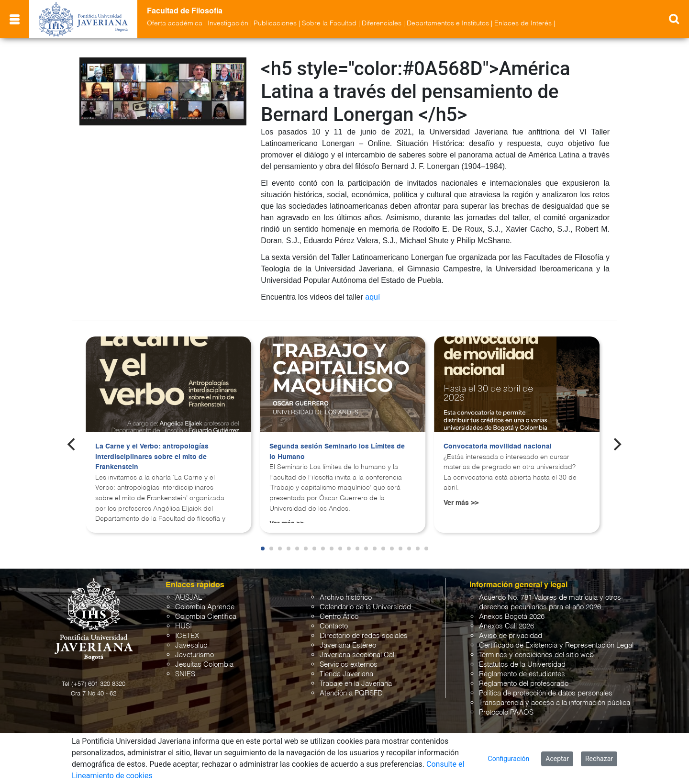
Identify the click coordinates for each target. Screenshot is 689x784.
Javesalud (191, 645)
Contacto (334, 626)
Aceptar (557, 759)
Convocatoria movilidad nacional (498, 447)
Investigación (228, 23)
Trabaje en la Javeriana (356, 684)
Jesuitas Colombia (204, 665)
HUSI (183, 626)
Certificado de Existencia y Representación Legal (556, 645)
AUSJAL (189, 598)
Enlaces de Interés (523, 23)
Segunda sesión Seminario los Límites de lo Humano (337, 452)
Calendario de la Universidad (365, 607)
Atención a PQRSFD (351, 693)
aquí (372, 297)
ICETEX (187, 636)
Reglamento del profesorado (524, 684)
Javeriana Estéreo (348, 645)
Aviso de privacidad (511, 636)
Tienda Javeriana (346, 674)
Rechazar (599, 759)
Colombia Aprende (205, 607)
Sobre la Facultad (329, 23)
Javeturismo (194, 655)
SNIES (185, 674)
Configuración (509, 759)
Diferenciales (382, 23)
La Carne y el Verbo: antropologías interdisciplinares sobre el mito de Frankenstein (152, 457)
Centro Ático (339, 617)
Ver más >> (461, 503)
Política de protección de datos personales (546, 693)
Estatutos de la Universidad (522, 665)
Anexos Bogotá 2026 (512, 617)
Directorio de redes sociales (364, 636)
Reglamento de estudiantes (522, 674)
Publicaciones (275, 23)
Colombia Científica (206, 617)
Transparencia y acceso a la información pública (555, 703)
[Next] (617, 444)
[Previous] (72, 444)
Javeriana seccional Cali (358, 655)
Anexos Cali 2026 (506, 626)
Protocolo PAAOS (506, 712)
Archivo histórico (346, 598)
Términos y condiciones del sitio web (536, 655)
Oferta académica (175, 23)
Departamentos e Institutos (448, 23)
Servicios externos (349, 665)
